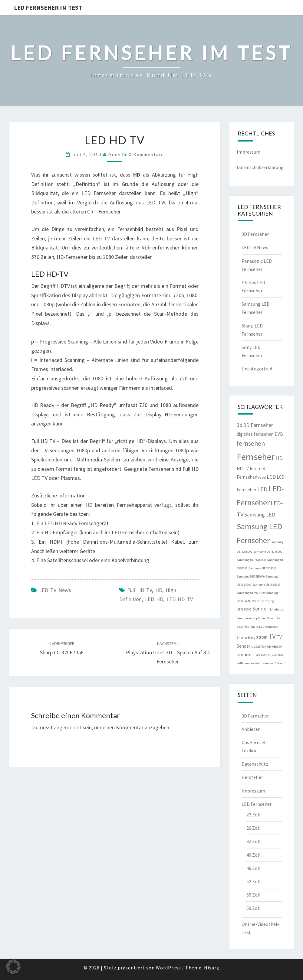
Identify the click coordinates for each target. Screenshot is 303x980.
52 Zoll (254, 881)
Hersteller (252, 777)
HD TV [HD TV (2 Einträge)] (243, 469)
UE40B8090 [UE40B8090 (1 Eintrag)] (244, 655)
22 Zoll (254, 815)
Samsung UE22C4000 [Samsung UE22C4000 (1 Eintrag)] (263, 568)
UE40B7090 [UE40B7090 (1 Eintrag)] (274, 647)
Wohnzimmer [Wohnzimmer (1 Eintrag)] (264, 663)
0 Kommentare (146, 154)
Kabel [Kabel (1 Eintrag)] (262, 478)
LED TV (101, 238)
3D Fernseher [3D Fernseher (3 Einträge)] (258, 425)
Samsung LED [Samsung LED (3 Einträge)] (260, 515)
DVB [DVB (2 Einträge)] (279, 434)
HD (159, 590)
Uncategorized (257, 369)
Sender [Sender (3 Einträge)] (260, 609)
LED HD (154, 599)
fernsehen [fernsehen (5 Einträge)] (251, 443)
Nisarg (212, 968)
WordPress (168, 968)
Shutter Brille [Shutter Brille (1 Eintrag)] (246, 638)
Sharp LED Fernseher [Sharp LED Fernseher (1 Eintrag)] (264, 627)
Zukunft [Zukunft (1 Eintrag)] (280, 663)
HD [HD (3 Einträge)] (279, 458)
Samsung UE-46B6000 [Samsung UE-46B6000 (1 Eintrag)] (251, 560)
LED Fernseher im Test (48, 7)
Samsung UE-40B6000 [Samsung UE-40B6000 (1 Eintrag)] (268, 552)
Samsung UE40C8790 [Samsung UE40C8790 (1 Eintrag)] (251, 593)
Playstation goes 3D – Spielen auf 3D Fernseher (168, 653)
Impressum (249, 152)
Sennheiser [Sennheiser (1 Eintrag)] (277, 609)
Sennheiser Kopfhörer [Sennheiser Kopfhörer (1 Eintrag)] (251, 618)
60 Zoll (254, 908)
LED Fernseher (257, 804)
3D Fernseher (255, 234)
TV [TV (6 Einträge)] (272, 636)
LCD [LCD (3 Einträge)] (271, 477)
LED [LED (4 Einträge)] (262, 489)
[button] (13, 967)
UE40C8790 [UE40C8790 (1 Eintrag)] (260, 655)
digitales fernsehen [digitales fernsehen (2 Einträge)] (255, 434)
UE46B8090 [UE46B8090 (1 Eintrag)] (276, 655)
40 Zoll (254, 855)
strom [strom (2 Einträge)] (262, 637)
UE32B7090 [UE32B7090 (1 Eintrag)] (259, 647)
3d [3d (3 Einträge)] (240, 425)
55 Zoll (254, 895)
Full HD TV (140, 590)
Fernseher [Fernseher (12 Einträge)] (256, 457)
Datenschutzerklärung (260, 167)
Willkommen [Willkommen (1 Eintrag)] (245, 663)
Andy (115, 154)
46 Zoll (254, 868)
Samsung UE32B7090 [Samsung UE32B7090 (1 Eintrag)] (251, 576)
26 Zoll (254, 828)
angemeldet (68, 727)
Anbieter (251, 729)
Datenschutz (255, 764)
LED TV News (55, 590)
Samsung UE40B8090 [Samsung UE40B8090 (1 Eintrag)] (267, 585)
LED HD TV (180, 599)
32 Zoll (254, 841)
